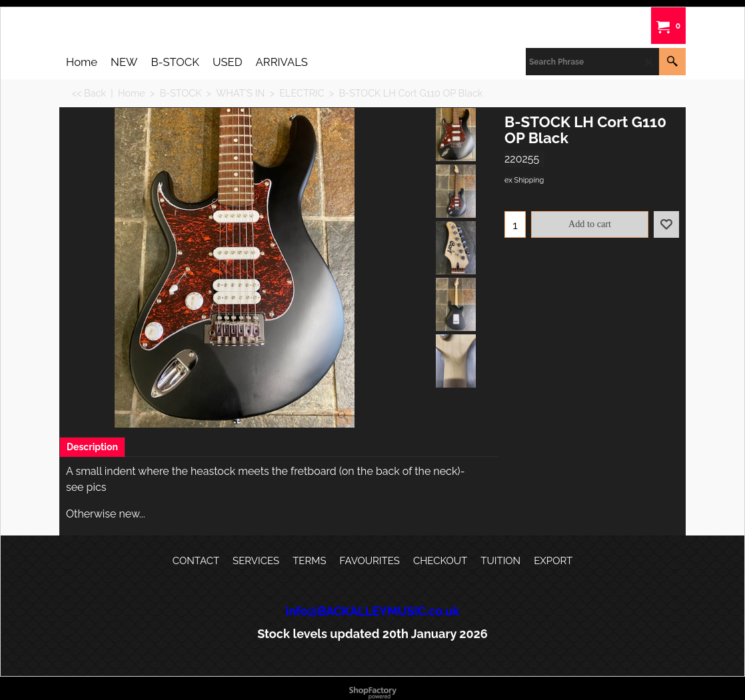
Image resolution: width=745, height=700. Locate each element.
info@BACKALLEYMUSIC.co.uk (373, 611)
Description (92, 447)
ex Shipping (524, 180)
